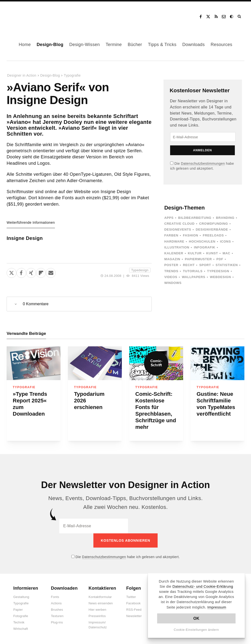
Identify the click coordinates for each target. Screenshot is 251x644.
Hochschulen (202, 241)
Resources (221, 45)
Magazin (172, 259)
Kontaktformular (100, 597)
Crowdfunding (214, 224)
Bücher (135, 45)
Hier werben (97, 610)
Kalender (174, 253)
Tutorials (193, 271)
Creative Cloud (179, 224)
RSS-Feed (134, 610)
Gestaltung (21, 597)
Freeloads (213, 235)
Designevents (178, 229)
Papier (18, 610)
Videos (171, 277)
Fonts (55, 597)
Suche (240, 17)
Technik (19, 622)
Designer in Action (33, 15)
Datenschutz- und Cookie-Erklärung (203, 586)
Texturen (57, 616)
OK (196, 618)
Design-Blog (50, 45)
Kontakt (224, 17)
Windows (173, 283)
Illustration (177, 247)
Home (25, 45)
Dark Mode (232, 17)
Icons (226, 241)
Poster (171, 265)
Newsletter (134, 616)
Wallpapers (194, 277)
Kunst (212, 253)
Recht (189, 265)
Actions (56, 603)
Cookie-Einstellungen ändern (196, 630)
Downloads (194, 45)
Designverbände (212, 229)
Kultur (195, 253)
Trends (171, 271)
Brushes (57, 610)
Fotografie (21, 616)
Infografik (205, 247)
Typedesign (140, 270)
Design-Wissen (84, 45)
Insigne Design (25, 238)
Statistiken (227, 265)
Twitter (131, 597)
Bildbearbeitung (195, 218)
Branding (225, 218)
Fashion (190, 235)
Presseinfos (97, 616)
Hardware (174, 241)
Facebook (201, 17)
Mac (226, 253)
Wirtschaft (21, 629)
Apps (169, 218)
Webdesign (220, 277)
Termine (114, 45)
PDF (220, 259)
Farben (171, 235)
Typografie (72, 75)
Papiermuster (198, 259)
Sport (205, 265)
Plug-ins (57, 622)
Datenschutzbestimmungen (203, 164)
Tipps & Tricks (162, 45)
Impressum (217, 607)
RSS (216, 17)
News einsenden (101, 603)
